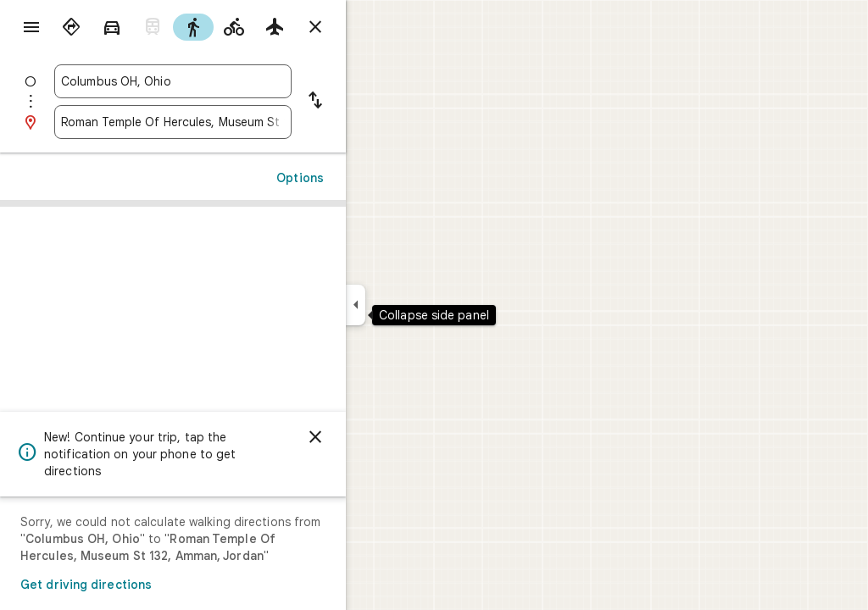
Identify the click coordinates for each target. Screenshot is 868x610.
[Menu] (31, 29)
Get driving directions (147, 585)
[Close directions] (376, 27)
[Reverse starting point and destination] (376, 102)
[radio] (132, 27)
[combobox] (234, 81)
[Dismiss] (376, 437)
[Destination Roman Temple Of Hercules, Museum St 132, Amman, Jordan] (234, 122)
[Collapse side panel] (417, 305)
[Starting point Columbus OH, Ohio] (234, 81)
